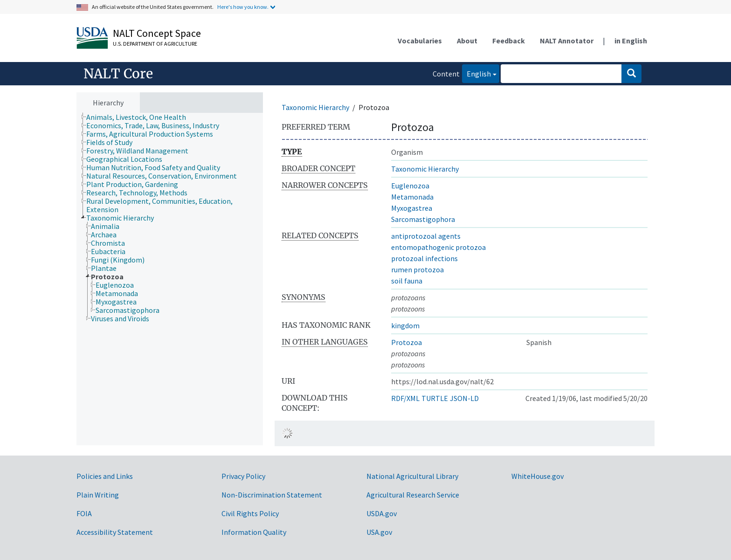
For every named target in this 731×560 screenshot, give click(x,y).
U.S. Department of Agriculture (155, 44)
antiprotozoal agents (426, 236)
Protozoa (407, 342)
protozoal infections (424, 258)
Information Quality (254, 532)
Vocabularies (420, 41)
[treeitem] (140, 117)
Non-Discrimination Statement (272, 495)
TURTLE (435, 398)
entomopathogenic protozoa (438, 247)
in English (631, 41)
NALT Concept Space (157, 33)
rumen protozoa (417, 270)
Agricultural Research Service (413, 495)
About (467, 41)
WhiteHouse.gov (538, 476)
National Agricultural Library (412, 476)
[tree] (170, 279)
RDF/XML (405, 398)
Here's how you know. (243, 7)
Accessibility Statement (115, 532)
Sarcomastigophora (423, 219)
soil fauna (407, 281)
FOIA (84, 513)
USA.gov (379, 532)
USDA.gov (382, 513)
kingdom (405, 325)
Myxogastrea (412, 208)
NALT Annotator (567, 41)
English (476, 73)
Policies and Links (105, 476)
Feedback (509, 41)
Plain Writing (98, 495)
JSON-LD (464, 398)
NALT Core (118, 74)
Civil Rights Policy (250, 513)
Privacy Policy (243, 476)
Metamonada (412, 197)
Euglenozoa (410, 186)
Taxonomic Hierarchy (315, 107)
